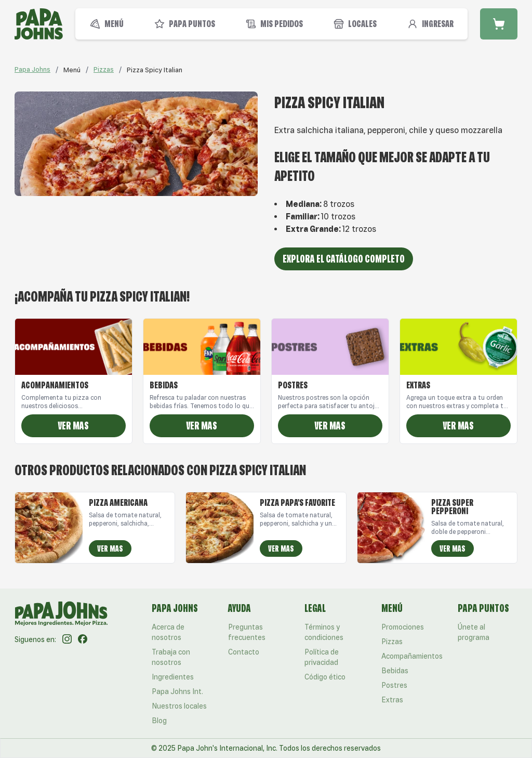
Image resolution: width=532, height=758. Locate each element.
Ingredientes (173, 677)
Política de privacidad (322, 657)
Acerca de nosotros (168, 632)
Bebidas (395, 671)
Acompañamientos (412, 656)
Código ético (325, 677)
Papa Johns (32, 69)
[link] (72, 70)
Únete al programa (474, 632)
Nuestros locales (179, 706)
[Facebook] (83, 639)
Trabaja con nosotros (171, 657)
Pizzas (104, 69)
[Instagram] (67, 639)
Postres (394, 685)
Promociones (403, 627)
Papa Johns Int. (177, 691)
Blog (159, 721)
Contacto (244, 652)
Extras (392, 700)
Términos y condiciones (324, 632)
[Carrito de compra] (499, 24)
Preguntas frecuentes (247, 632)
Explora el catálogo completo (344, 259)
